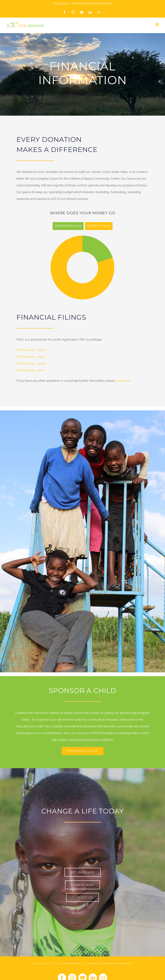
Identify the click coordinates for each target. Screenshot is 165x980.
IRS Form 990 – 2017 (30, 370)
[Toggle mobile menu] (157, 25)
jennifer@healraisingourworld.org (92, 3)
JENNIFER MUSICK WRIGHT (118, 963)
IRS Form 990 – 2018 (30, 364)
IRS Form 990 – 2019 (30, 357)
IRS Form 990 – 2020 (31, 350)
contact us (123, 381)
